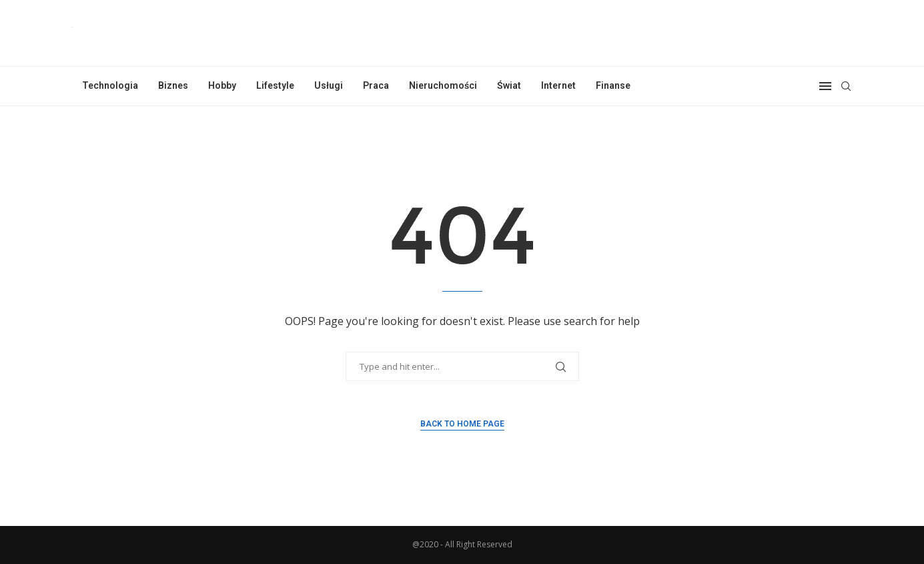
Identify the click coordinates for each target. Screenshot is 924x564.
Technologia (110, 85)
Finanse (613, 85)
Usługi (329, 85)
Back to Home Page (462, 424)
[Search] (846, 86)
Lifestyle (275, 85)
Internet (558, 85)
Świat (509, 85)
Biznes (173, 85)
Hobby (222, 85)
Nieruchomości (443, 85)
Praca (376, 85)
